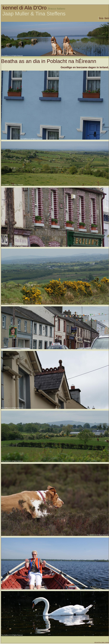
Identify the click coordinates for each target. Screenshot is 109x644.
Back (107, 18)
